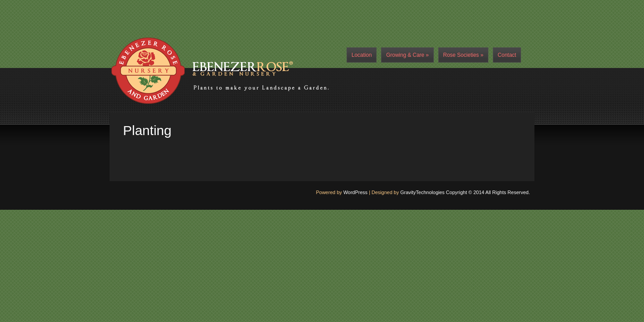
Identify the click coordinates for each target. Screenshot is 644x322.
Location (362, 55)
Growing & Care (407, 55)
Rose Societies (463, 55)
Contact (507, 55)
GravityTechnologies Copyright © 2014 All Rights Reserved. (465, 192)
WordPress (356, 192)
